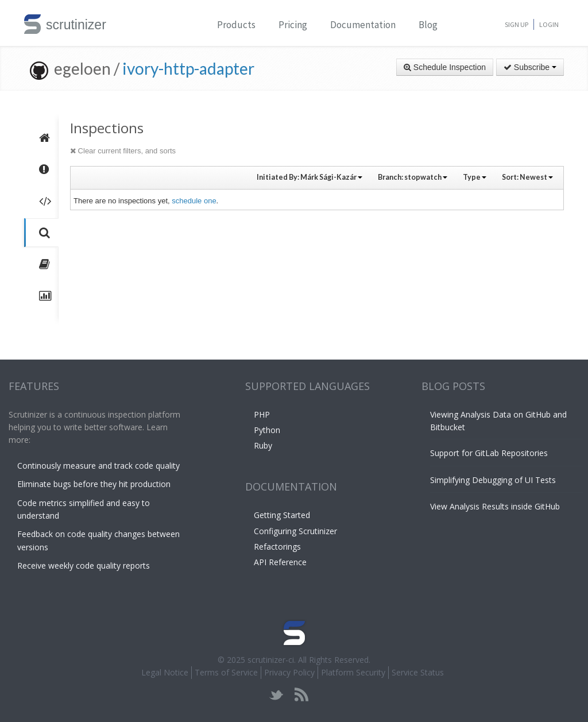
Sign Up (517, 24)
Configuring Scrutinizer (295, 531)
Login (549, 24)
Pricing (293, 25)
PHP (262, 414)
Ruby (263, 445)
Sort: (527, 177)
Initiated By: (310, 177)
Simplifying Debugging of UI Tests (493, 480)
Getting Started (282, 515)
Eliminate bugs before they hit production (94, 484)
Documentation (363, 25)
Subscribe (530, 67)
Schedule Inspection (445, 67)
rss (301, 695)
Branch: (413, 177)
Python (267, 430)
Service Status (418, 672)
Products (236, 25)
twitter (276, 695)
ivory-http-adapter (188, 68)
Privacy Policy (289, 672)
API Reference (280, 562)
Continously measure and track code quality (98, 466)
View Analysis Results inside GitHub (495, 506)
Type (475, 177)
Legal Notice (165, 672)
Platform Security (353, 672)
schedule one (194, 201)
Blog (428, 25)
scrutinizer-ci (271, 660)
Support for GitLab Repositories (489, 453)
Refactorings (277, 547)
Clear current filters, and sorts (123, 151)
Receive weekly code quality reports (84, 565)
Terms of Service (226, 672)
